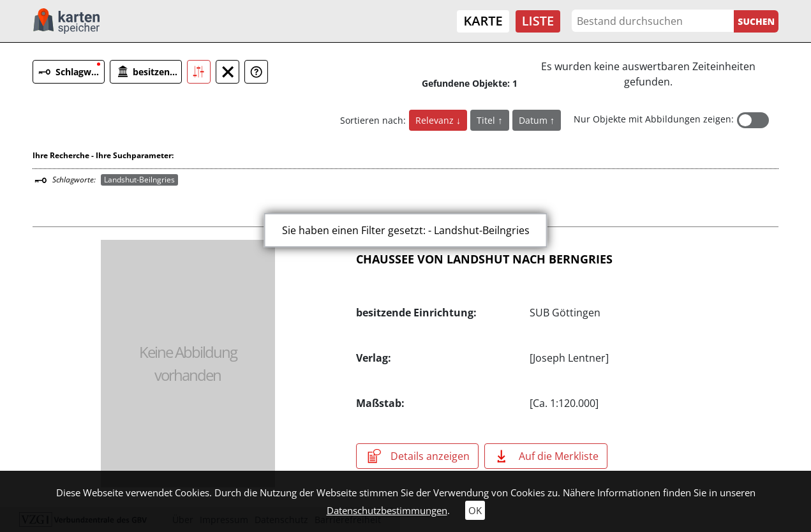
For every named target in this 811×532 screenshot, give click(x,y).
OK (475, 510)
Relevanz (436, 120)
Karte (483, 21)
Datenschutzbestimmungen (387, 510)
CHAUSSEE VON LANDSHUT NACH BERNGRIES (484, 259)
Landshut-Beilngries (139, 180)
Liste (538, 21)
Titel (487, 120)
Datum (534, 120)
